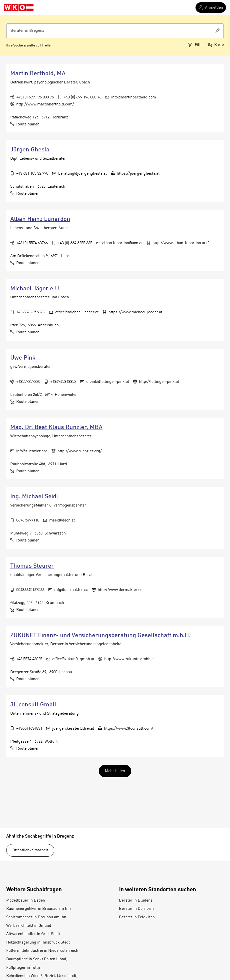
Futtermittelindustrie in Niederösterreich (42, 951)
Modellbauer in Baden (26, 901)
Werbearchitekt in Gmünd (29, 926)
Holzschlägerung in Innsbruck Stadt (38, 943)
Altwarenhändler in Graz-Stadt (33, 934)
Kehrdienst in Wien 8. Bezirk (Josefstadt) (42, 976)
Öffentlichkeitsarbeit (30, 850)
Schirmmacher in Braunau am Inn (36, 917)
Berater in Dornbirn (136, 909)
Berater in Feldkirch (137, 917)
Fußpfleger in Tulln (23, 968)
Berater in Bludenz (136, 901)
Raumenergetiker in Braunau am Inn (38, 909)
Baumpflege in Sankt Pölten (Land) (37, 959)
